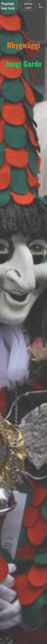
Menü (41, 6)
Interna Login (28, 6)
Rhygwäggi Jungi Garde (8, 6)
